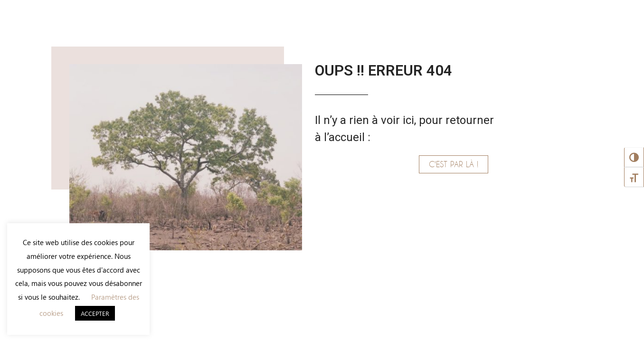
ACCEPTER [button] (95, 313)
